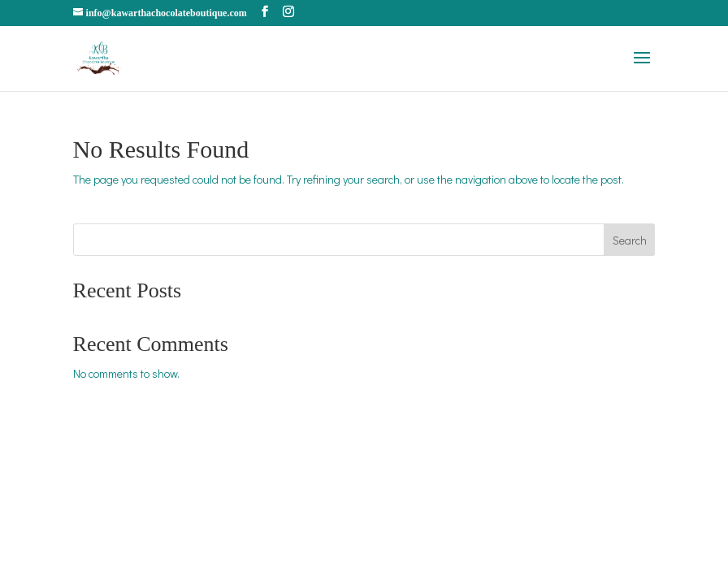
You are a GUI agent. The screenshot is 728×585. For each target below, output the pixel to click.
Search (630, 240)
